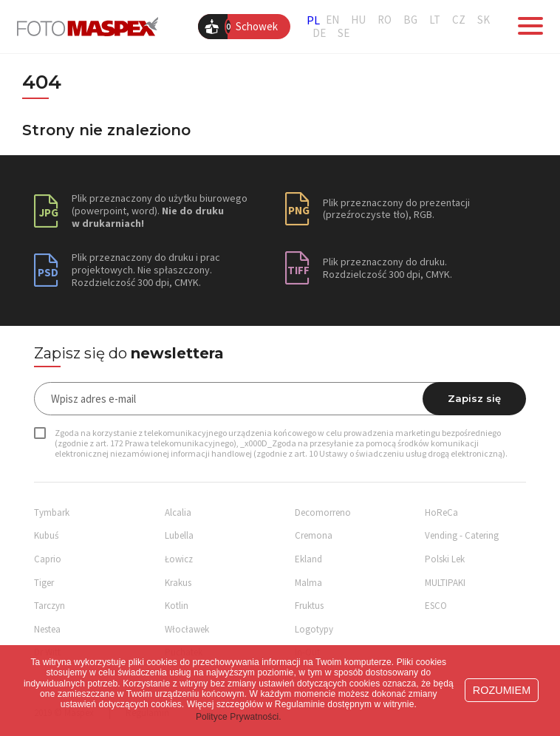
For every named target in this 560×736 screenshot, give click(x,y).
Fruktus (309, 606)
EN (332, 20)
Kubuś (46, 535)
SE (344, 33)
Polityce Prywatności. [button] (239, 717)
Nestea (47, 629)
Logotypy (314, 629)
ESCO (436, 606)
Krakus (178, 583)
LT (435, 20)
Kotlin (177, 606)
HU (358, 20)
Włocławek (187, 629)
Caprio (48, 559)
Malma (308, 583)
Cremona (314, 535)
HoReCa (441, 512)
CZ (459, 20)
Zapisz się (474, 398)
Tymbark (52, 512)
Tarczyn (49, 606)
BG (410, 20)
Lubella (179, 535)
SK (484, 20)
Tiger (44, 583)
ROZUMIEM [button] (502, 690)
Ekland (308, 559)
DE (319, 33)
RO (385, 20)
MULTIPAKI (445, 583)
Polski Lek (445, 559)
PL (313, 20)
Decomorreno (323, 512)
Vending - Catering (462, 535)
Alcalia (178, 512)
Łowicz (179, 559)
